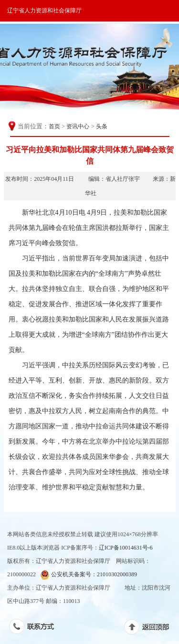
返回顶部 (152, 629)
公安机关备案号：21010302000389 (89, 575)
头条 (102, 126)
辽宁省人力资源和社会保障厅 (44, 10)
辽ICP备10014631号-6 (126, 548)
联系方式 (37, 628)
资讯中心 (78, 126)
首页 (54, 126)
